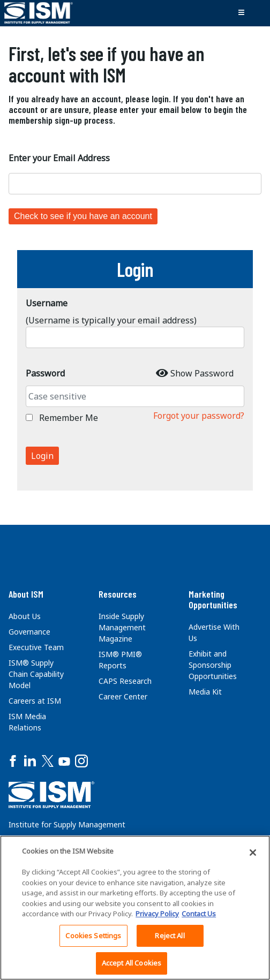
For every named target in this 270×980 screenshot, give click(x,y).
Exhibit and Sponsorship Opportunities (213, 665)
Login (42, 456)
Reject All (170, 936)
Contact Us (199, 914)
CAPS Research (125, 681)
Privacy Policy (157, 914)
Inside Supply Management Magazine (122, 627)
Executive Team (36, 647)
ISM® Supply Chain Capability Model (36, 674)
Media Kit (205, 692)
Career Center (123, 696)
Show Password (202, 373)
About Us (25, 616)
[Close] (253, 853)
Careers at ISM (35, 701)
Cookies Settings (93, 936)
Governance (29, 632)
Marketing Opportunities (213, 599)
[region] (135, 908)
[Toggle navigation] (241, 13)
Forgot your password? (199, 416)
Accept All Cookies (132, 963)
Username (47, 303)
